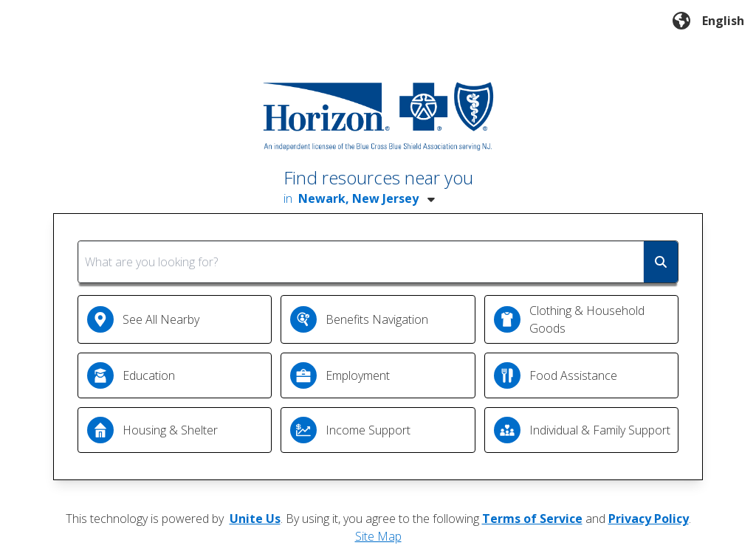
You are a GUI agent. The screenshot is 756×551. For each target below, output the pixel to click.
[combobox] (378, 262)
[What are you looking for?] (361, 262)
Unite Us (255, 519)
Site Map (378, 536)
